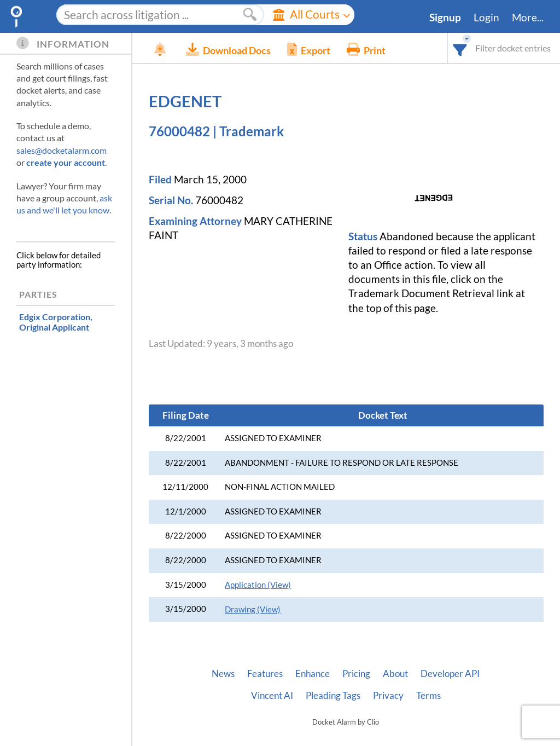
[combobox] (460, 48)
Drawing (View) (253, 609)
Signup (445, 18)
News (223, 674)
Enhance (313, 674)
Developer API (450, 674)
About (395, 674)
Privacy (388, 696)
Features (265, 674)
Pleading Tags (333, 696)
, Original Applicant (56, 322)
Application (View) (258, 585)
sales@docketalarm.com (62, 150)
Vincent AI (272, 696)
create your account (66, 162)
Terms (428, 696)
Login (486, 18)
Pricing (356, 674)
